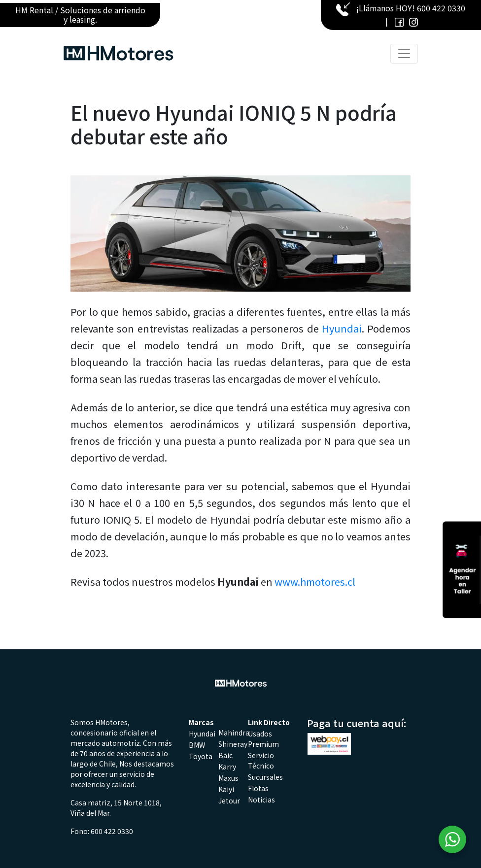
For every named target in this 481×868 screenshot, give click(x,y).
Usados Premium (263, 739)
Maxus (228, 778)
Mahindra (234, 733)
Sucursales (265, 777)
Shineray (233, 744)
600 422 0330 (441, 8)
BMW (197, 745)
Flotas (258, 788)
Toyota (201, 756)
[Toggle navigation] (404, 54)
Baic (225, 755)
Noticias (261, 800)
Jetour (229, 801)
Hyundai (342, 328)
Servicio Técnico (261, 760)
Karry (227, 767)
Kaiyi (226, 789)
